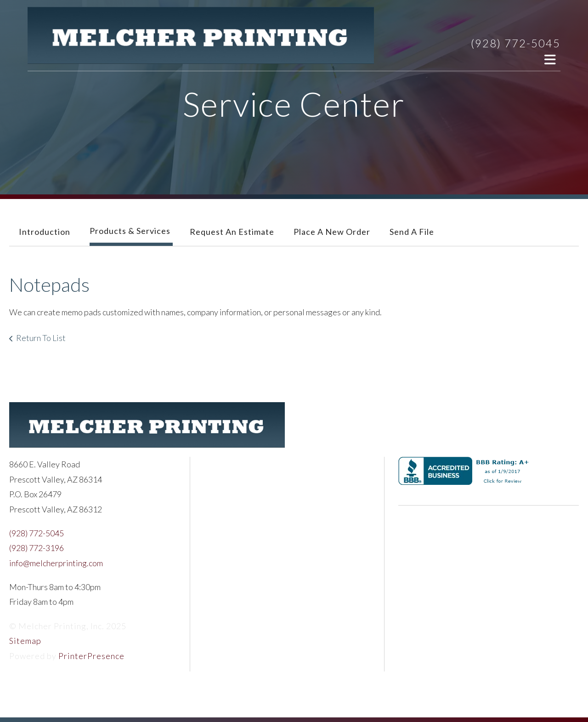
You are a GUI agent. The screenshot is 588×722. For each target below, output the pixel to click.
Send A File (412, 232)
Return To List (41, 338)
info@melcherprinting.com (56, 563)
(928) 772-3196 (37, 548)
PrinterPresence (91, 656)
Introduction (45, 232)
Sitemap (25, 641)
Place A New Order (332, 232)
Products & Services (130, 231)
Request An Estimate (232, 232)
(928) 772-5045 (516, 43)
